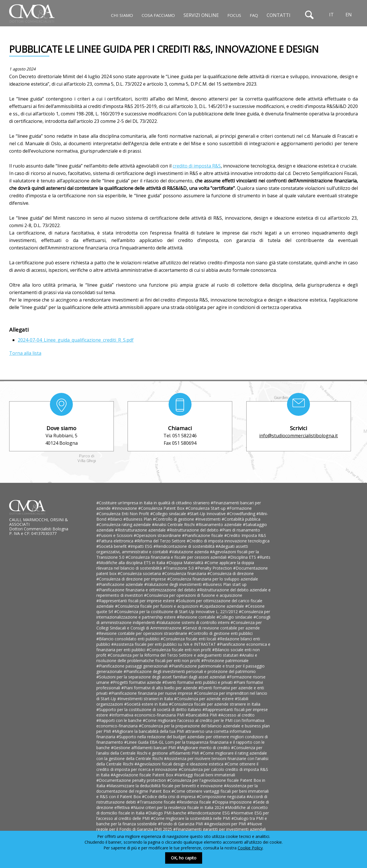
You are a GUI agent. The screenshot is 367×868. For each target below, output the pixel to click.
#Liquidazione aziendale (222, 606)
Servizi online (201, 15)
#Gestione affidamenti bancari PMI (144, 748)
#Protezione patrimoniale (225, 661)
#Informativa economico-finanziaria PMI (147, 715)
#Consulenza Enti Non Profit (123, 514)
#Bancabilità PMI (202, 715)
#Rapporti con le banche (120, 720)
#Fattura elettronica (115, 541)
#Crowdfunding (242, 514)
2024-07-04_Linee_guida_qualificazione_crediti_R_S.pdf (76, 340)
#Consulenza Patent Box (162, 508)
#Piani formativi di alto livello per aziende (160, 688)
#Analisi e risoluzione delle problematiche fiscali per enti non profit (177, 658)
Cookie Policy (250, 848)
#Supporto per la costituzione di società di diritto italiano (149, 709)
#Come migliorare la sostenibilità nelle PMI (191, 818)
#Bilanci (115, 519)
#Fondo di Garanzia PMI (181, 824)
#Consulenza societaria (140, 573)
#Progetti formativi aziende (136, 682)
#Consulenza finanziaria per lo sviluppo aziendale (213, 579)
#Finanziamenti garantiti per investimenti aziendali (219, 829)
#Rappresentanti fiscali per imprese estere (136, 601)
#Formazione (239, 508)
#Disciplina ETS (242, 557)
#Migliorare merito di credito (204, 748)
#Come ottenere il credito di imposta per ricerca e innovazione (177, 767)
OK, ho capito (184, 858)
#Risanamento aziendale (219, 524)
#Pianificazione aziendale (120, 584)
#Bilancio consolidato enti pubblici (128, 639)
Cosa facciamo (158, 15)
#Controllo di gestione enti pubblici (220, 633)
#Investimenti (208, 519)
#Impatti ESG (141, 546)
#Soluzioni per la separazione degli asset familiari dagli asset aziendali (162, 677)
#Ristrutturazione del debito (193, 530)
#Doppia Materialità (185, 563)
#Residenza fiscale (194, 802)
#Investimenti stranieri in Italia (146, 699)
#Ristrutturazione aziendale (141, 530)
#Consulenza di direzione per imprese (132, 579)
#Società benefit (112, 546)
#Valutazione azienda (190, 552)
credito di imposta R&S (197, 166)
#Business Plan (138, 519)
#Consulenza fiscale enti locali (189, 639)
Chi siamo (122, 15)
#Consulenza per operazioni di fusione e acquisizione (193, 595)
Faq (254, 15)
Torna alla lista (25, 353)
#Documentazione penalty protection (132, 780)
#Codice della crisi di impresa (169, 797)
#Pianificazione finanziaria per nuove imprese (151, 693)
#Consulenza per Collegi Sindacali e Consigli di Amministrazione (179, 625)
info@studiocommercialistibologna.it (298, 436)
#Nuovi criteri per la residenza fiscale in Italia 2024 (178, 807)
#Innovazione (125, 508)
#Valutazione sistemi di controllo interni (193, 622)
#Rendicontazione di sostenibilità (185, 546)
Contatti (279, 15)
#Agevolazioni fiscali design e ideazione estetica (179, 764)
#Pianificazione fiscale (203, 535)
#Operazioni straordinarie (158, 535)
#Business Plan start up (225, 584)
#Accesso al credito (236, 715)
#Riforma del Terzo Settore (161, 541)
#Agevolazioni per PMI (226, 824)
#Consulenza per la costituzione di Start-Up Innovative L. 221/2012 (176, 612)
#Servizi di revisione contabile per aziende (221, 628)
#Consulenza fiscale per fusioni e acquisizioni (157, 606)
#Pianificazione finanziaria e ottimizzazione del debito (147, 590)
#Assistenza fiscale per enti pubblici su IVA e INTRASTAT (164, 644)
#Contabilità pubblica (241, 519)
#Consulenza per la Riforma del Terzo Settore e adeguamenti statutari (173, 655)
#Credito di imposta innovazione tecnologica (228, 541)
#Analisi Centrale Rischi (174, 524)
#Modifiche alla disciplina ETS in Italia (131, 563)
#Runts (264, 557)
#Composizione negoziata (222, 797)
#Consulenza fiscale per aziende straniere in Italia (215, 704)
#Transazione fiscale (157, 802)
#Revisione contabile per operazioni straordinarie (142, 633)
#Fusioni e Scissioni (115, 535)
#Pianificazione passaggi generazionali (133, 666)
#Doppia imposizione (233, 802)
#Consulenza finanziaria (185, 573)
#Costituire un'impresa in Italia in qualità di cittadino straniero (154, 503)
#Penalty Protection (214, 568)
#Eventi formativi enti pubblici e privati (198, 682)
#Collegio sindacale (169, 514)
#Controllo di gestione (174, 519)
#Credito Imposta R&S (245, 535)
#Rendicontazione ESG (209, 813)
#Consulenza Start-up (206, 508)
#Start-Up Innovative (207, 514)
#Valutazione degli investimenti (173, 584)
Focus (234, 15)
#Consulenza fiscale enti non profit (179, 650)
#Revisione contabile (197, 617)
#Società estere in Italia (147, 704)
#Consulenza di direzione (231, 573)
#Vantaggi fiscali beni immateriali (205, 775)
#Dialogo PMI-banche (167, 813)
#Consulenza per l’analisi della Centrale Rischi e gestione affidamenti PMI (179, 750)
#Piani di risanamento (240, 530)
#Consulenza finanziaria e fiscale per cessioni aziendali (177, 557)
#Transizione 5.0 (179, 568)
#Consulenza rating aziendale (124, 524)
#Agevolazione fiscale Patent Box (142, 775)
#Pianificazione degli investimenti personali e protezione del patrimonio (190, 671)
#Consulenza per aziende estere (204, 699)
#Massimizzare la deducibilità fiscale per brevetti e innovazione (165, 786)
